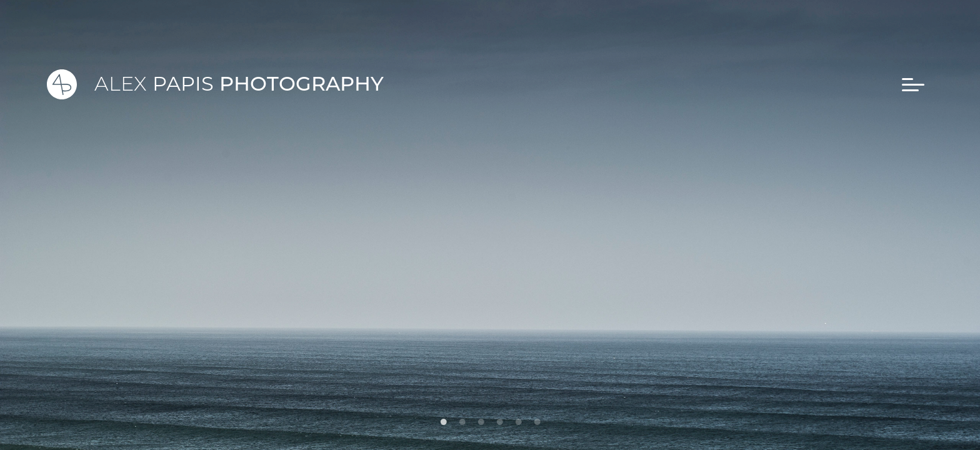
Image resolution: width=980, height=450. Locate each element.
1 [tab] (443, 419)
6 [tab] (537, 419)
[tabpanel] (490, 225)
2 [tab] (462, 419)
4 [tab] (499, 419)
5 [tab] (518, 419)
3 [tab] (481, 419)
